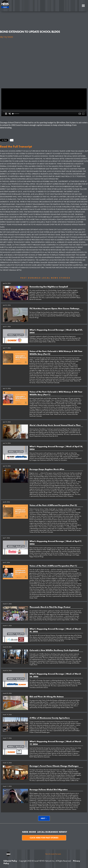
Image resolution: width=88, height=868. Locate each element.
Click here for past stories (44, 838)
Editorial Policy (10, 861)
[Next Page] (44, 818)
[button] (83, 6)
